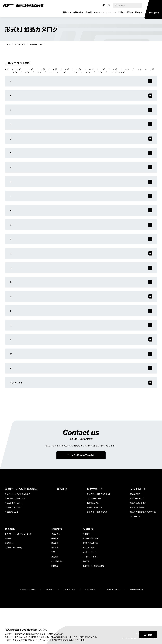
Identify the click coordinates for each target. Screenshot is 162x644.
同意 (150, 635)
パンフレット (116, 72)
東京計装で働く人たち (91, 539)
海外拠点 (55, 548)
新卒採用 (86, 561)
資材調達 (55, 566)
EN (109, 5)
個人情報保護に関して (62, 637)
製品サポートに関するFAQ (97, 512)
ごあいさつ (56, 534)
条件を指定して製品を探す (15, 498)
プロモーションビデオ (13, 507)
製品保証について (12, 512)
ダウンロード (111, 12)
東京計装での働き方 (90, 543)
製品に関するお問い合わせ (83, 455)
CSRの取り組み (57, 561)
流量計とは (9, 543)
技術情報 (121, 12)
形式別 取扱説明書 (94, 498)
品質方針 (55, 557)
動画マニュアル (93, 503)
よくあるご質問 (89, 548)
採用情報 (139, 12)
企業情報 (130, 12)
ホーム (7, 45)
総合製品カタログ (137, 498)
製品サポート (99, 12)
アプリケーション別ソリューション (18, 534)
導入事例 (88, 12)
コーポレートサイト (90, 557)
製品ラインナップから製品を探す (17, 494)
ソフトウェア (135, 517)
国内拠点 (55, 543)
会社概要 (55, 539)
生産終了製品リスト (95, 507)
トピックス (49, 590)
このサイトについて (113, 590)
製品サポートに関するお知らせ (99, 494)
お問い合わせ (90, 590)
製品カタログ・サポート (14, 503)
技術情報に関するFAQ (13, 548)
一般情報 (8, 539)
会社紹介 (86, 534)
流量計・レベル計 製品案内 (73, 12)
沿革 (53, 552)
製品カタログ (135, 494)
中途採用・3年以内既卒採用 (93, 566)
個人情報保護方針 (137, 590)
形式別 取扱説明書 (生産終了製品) (143, 512)
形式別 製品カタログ (138, 503)
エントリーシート (89, 552)
